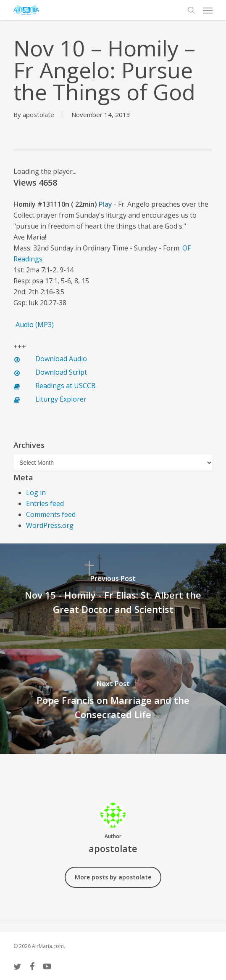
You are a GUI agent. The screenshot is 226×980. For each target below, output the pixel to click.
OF (187, 248)
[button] (208, 10)
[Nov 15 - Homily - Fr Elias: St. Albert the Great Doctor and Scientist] (113, 596)
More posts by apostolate (113, 877)
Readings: (29, 259)
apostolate (38, 115)
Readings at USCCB (66, 386)
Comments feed (51, 514)
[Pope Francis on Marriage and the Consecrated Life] (113, 701)
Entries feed (45, 503)
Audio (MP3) (35, 325)
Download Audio (61, 359)
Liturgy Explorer (61, 399)
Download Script (61, 372)
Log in (36, 493)
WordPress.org (50, 525)
